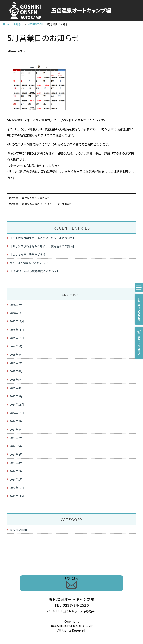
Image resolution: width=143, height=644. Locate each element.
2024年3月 (16, 463)
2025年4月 (16, 388)
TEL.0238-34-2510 (72, 605)
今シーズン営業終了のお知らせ (29, 263)
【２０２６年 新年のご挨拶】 (29, 254)
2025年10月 (17, 338)
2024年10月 (17, 413)
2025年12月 (17, 321)
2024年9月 (16, 421)
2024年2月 (16, 471)
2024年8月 (16, 430)
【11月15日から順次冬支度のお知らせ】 (35, 271)
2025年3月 (16, 396)
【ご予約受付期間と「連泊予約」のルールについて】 (43, 238)
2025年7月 (16, 363)
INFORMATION (35, 24)
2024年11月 (17, 404)
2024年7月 (16, 438)
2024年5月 (16, 446)
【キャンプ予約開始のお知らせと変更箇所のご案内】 (43, 246)
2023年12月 (17, 488)
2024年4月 (16, 454)
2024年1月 (16, 479)
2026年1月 (16, 313)
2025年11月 (17, 330)
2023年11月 (17, 496)
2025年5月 (16, 379)
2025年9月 (16, 346)
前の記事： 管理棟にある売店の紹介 (29, 198)
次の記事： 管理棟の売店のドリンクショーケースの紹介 (40, 204)
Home (7, 24)
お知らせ (19, 24)
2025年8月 (16, 355)
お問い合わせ (71, 583)
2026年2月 (16, 305)
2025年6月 (16, 371)
